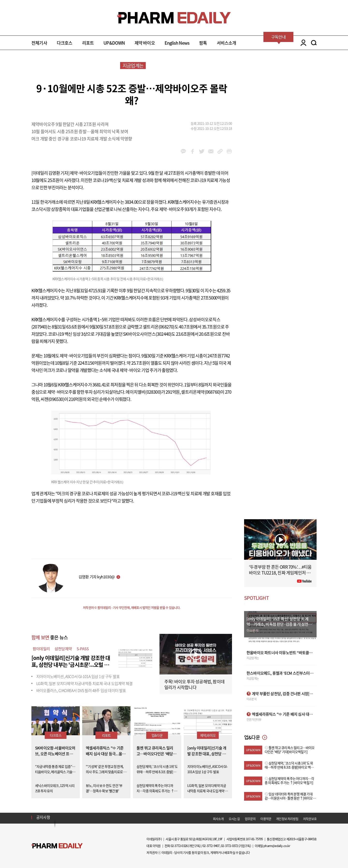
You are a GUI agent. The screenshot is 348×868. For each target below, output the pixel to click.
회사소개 (218, 819)
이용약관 (266, 819)
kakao (183, 151)
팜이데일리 (41, 649)
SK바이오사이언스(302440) (147, 334)
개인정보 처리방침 (287, 819)
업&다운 (157, 735)
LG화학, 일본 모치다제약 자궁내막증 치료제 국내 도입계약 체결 (84, 683)
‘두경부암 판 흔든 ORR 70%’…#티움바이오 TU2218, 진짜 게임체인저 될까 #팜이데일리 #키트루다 (280, 573)
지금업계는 (133, 66)
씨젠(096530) (52, 399)
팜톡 (203, 43)
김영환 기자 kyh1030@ (97, 577)
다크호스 (65, 43)
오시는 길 (234, 819)
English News (177, 43)
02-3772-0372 (229, 846)
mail (211, 151)
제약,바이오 (208, 735)
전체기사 (39, 43)
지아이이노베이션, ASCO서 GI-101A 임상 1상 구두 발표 (78, 676)
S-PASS (83, 649)
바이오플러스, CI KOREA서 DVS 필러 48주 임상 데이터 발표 (81, 690)
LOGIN (302, 43)
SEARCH (314, 43)
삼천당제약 (63, 649)
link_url (220, 151)
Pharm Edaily (57, 846)
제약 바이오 (145, 43)
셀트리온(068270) (159, 327)
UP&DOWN (114, 43)
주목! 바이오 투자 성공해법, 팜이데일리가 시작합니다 (194, 684)
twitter (202, 151)
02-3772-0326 (179, 846)
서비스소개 (227, 43)
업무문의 (250, 819)
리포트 (88, 43)
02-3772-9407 (211, 846)
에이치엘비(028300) (143, 392)
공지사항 (43, 817)
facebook (192, 151)
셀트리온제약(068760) (201, 392)
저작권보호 (310, 819)
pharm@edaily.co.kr (277, 846)
